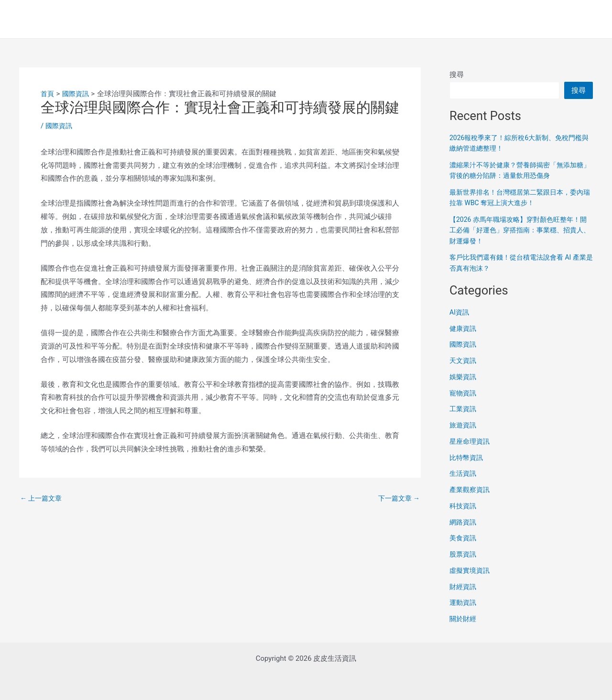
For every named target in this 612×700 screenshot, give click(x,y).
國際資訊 (60, 126)
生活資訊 (464, 473)
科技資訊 (464, 506)
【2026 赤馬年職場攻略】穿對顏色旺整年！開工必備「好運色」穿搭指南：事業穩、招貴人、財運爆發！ (521, 230)
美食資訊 (464, 538)
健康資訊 (464, 328)
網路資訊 (464, 522)
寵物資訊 (464, 393)
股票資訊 (464, 554)
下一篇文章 (397, 498)
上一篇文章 (43, 498)
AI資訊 (460, 312)
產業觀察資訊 (471, 490)
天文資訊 (464, 361)
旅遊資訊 (464, 425)
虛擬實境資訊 (471, 570)
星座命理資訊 (471, 441)
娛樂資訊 (464, 377)
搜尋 (457, 75)
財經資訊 (464, 587)
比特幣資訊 (467, 458)
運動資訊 (464, 602)
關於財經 (464, 619)
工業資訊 (464, 409)
